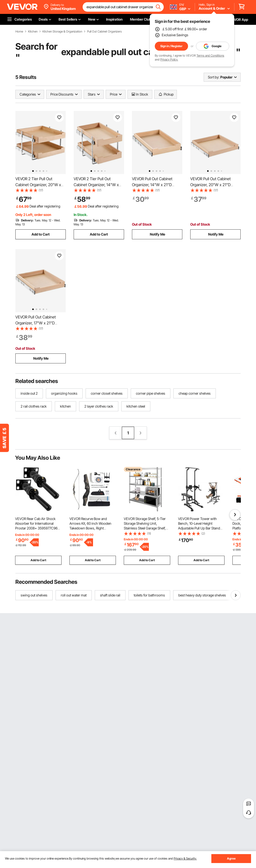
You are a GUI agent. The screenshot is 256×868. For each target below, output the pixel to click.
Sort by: (214, 77)
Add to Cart (41, 234)
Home (19, 32)
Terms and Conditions (210, 55)
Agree (231, 858)
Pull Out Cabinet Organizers (104, 32)
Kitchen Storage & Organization (62, 32)
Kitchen (33, 32)
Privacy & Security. (185, 858)
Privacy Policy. (169, 59)
